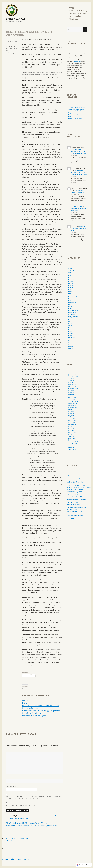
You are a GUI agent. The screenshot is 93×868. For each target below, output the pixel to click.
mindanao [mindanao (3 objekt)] (83, 499)
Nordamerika (72, 320)
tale (16, 53)
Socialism (71, 341)
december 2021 (73, 425)
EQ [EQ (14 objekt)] (74, 482)
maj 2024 (71, 379)
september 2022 (73, 408)
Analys (70, 272)
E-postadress (12, 786)
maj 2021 (71, 429)
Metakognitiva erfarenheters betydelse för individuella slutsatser (79, 151)
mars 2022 (71, 419)
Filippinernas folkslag (78, 11)
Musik (70, 318)
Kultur (13, 46)
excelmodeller (77, 62)
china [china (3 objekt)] (75, 479)
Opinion (71, 324)
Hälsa (70, 291)
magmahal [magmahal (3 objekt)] (70, 497)
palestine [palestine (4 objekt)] (76, 502)
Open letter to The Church (76, 109)
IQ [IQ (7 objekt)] (77, 492)
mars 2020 (72, 438)
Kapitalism (72, 299)
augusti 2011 (72, 448)
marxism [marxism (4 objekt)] (70, 499)
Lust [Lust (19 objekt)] (81, 494)
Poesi (70, 328)
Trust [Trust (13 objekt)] (80, 515)
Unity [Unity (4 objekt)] (69, 519)
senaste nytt (27, 700)
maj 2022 (71, 415)
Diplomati (71, 278)
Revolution (13, 48)
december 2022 (73, 402)
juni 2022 (71, 413)
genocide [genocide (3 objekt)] (69, 489)
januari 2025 (72, 375)
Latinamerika (72, 312)
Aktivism (71, 270)
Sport (70, 343)
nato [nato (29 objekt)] (69, 502)
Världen (8, 50)
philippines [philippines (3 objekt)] (70, 507)
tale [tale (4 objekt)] (72, 515)
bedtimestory (10, 53)
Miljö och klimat (73, 316)
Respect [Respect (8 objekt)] (83, 507)
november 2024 (73, 377)
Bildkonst (71, 276)
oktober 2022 (72, 406)
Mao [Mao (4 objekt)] (82, 497)
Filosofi (71, 287)
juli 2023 (71, 390)
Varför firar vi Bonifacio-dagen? (34, 716)
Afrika (70, 268)
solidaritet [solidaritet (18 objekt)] (72, 512)
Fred (70, 289)
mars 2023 (71, 396)
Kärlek (70, 301)
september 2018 (73, 442)
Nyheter (25, 703)
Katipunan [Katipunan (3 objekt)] (70, 495)
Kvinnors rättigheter (74, 310)
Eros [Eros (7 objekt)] (78, 482)
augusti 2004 (72, 450)
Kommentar (11, 750)
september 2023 (73, 388)
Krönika (8, 46)
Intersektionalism (74, 297)
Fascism (71, 284)
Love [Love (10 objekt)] (76, 495)
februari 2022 (72, 421)
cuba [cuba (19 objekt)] (69, 482)
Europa (71, 282)
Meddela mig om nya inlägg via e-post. (21, 805)
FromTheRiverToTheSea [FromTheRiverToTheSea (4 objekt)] (79, 485)
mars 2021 (71, 430)
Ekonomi (71, 280)
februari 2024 (72, 385)
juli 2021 (71, 427)
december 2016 (73, 444)
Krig (70, 305)
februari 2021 (72, 432)
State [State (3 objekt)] (68, 515)
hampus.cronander (12, 41)
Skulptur (71, 339)
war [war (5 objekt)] (78, 519)
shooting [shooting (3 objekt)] (69, 509)
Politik (8, 48)
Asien (70, 274)
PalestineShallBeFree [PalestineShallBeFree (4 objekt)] (74, 505)
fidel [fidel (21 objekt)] (83, 482)
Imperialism (72, 295)
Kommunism (72, 303)
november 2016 (73, 446)
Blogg (71, 8)
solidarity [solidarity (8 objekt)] (82, 512)
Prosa (70, 331)
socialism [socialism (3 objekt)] (75, 509)
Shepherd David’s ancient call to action (78, 228)
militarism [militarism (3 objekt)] (76, 499)
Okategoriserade (73, 322)
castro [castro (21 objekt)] (70, 479)
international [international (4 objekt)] (71, 492)
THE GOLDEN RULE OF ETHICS (17, 838)
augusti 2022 (72, 409)
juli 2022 (71, 411)
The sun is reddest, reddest (76, 107)
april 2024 (71, 381)
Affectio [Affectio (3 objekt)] (69, 476)
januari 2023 (72, 400)
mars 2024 (71, 383)
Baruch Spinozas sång (75, 119)
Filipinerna (72, 286)
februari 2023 (72, 398)
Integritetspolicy (28, 859)
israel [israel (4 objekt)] (80, 492)
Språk (70, 345)
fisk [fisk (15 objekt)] (68, 485)
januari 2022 (72, 423)
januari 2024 (72, 387)
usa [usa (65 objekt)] (73, 518)
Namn (9, 777)
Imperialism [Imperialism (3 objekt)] (81, 489)
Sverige (71, 347)
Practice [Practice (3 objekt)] (76, 507)
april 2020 (71, 436)
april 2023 (71, 394)
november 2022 (73, 404)
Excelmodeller (75, 16)
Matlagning (72, 314)
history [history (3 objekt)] (75, 489)
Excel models (9, 841)
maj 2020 (71, 434)
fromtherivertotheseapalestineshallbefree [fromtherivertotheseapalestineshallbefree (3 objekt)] (79, 488)
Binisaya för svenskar (78, 13)
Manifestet (73, 19)
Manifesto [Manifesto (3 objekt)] (77, 497)
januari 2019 (72, 440)
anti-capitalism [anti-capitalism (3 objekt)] (80, 476)
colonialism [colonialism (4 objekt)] (82, 479)
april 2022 (71, 417)
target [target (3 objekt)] (75, 515)
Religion (71, 335)
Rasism (70, 333)
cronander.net (15, 19)
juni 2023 (71, 392)
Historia (71, 293)
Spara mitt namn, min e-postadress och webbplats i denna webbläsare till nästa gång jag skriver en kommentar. (34, 798)
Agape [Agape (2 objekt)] (74, 476)
